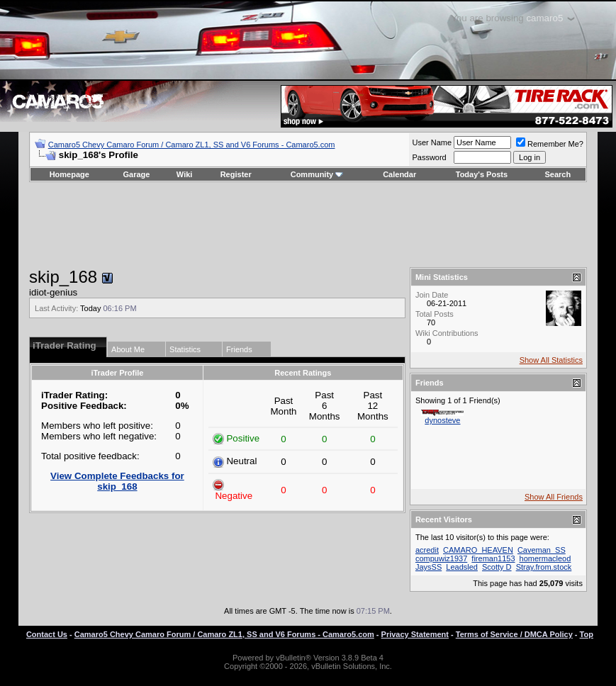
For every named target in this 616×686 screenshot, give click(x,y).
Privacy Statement (415, 634)
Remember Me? (550, 144)
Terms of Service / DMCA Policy (514, 634)
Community (317, 174)
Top (587, 634)
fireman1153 (493, 558)
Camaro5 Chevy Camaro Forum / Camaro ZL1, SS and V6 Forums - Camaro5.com (192, 145)
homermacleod (545, 558)
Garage (137, 174)
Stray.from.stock (544, 567)
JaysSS (429, 567)
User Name (432, 142)
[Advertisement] (308, 225)
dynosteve (442, 420)
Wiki (185, 174)
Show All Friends (554, 497)
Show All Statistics (551, 360)
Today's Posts (482, 174)
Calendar (399, 174)
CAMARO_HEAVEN (478, 550)
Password (429, 157)
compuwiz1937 (441, 558)
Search (558, 174)
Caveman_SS (542, 550)
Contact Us (47, 634)
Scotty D (497, 567)
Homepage (69, 174)
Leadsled (462, 567)
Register (236, 174)
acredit (427, 550)
